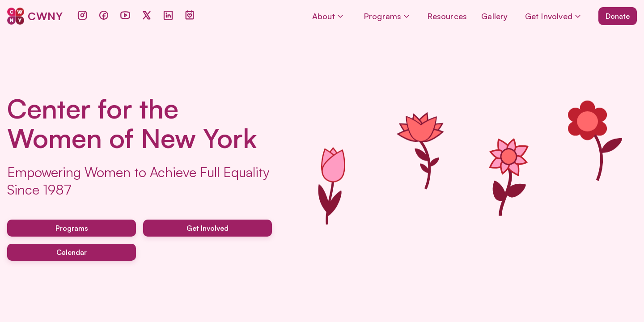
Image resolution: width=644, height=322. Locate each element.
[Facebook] (104, 15)
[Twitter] (147, 15)
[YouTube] (125, 15)
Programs (387, 16)
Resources (447, 16)
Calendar (72, 252)
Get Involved (553, 16)
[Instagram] (82, 15)
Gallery (494, 16)
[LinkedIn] (168, 15)
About (328, 16)
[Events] (190, 15)
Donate (618, 16)
